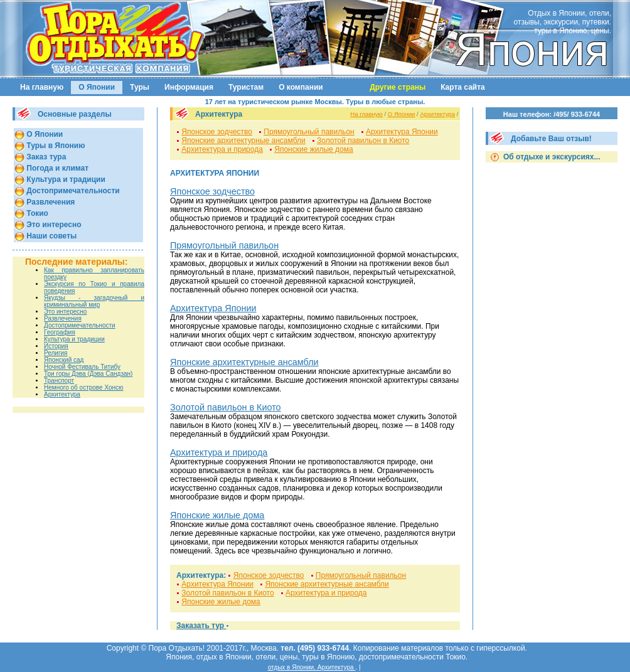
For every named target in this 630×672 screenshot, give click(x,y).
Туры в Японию (55, 146)
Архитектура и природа (222, 149)
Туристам (246, 87)
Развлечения (50, 202)
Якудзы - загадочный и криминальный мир (94, 301)
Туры (140, 87)
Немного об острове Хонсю (84, 387)
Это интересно (53, 225)
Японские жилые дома (313, 149)
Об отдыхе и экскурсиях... (551, 157)
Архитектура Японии (402, 132)
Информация (189, 87)
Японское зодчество (217, 132)
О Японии (97, 87)
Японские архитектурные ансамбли (243, 141)
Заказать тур (201, 626)
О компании (301, 87)
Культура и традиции (65, 179)
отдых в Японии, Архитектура (312, 667)
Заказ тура (45, 157)
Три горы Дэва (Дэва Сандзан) (88, 374)
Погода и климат (56, 168)
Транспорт (59, 381)
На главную (42, 87)
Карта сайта (463, 87)
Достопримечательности (72, 191)
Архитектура (62, 394)
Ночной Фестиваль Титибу (82, 367)
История (56, 346)
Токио (36, 213)
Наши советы (51, 236)
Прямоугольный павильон (309, 132)
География (60, 332)
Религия (56, 353)
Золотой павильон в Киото (363, 141)
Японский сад (64, 360)
